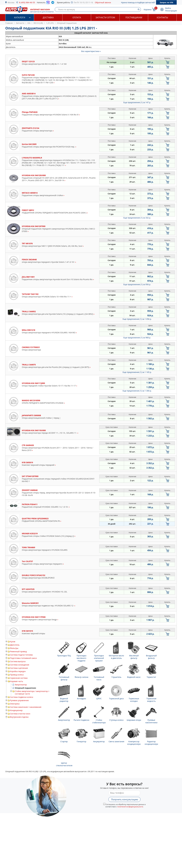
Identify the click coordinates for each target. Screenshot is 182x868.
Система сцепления (19, 668)
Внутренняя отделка (19, 717)
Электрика (15, 704)
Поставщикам (134, 17)
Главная (9, 23)
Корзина (148, 9)
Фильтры (14, 648)
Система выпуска (18, 661)
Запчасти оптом (105, 17)
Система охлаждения (20, 665)
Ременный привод (18, 651)
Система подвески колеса (22, 697)
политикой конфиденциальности (130, 807)
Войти (168, 8)
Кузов (13, 642)
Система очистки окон (20, 714)
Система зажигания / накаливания (26, 707)
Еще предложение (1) (137, 102)
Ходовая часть (17, 681)
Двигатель (15, 645)
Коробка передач (18, 671)
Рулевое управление (19, 700)
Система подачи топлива (21, 655)
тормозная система (19, 678)
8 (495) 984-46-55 (27, 2)
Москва (11, 2)
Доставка (48, 17)
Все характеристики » (91, 51)
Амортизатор (21, 685)
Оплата (77, 17)
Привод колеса (17, 675)
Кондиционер (16, 710)
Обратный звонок (103, 2)
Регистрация (171, 11)
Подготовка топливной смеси (23, 658)
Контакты (162, 17)
